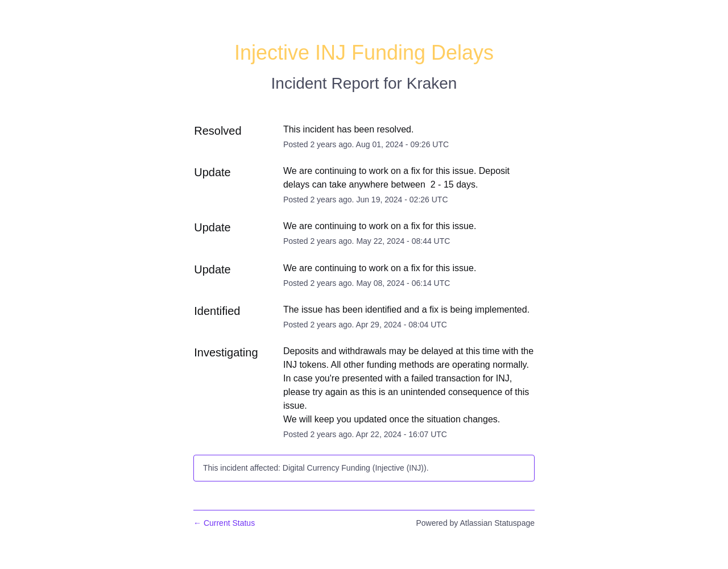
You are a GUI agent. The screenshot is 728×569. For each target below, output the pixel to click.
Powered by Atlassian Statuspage (475, 523)
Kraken (432, 83)
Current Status (224, 523)
